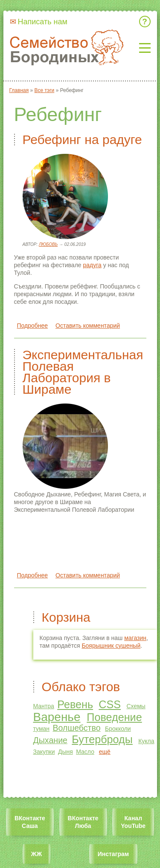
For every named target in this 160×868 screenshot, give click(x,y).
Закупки (44, 752)
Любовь (48, 244)
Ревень (75, 704)
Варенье (57, 717)
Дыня (65, 752)
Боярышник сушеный (111, 646)
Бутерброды (102, 739)
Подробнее (33, 326)
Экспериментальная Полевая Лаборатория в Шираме (83, 372)
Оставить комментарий (88, 326)
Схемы (136, 706)
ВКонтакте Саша (30, 822)
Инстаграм (113, 854)
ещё (105, 752)
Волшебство (76, 728)
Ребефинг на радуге (82, 140)
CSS (110, 704)
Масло (85, 752)
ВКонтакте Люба (83, 822)
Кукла (146, 741)
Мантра (44, 706)
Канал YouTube (133, 822)
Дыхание (51, 740)
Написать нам (43, 22)
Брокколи (118, 729)
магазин (135, 638)
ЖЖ (36, 854)
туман (42, 729)
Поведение (114, 717)
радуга (92, 265)
